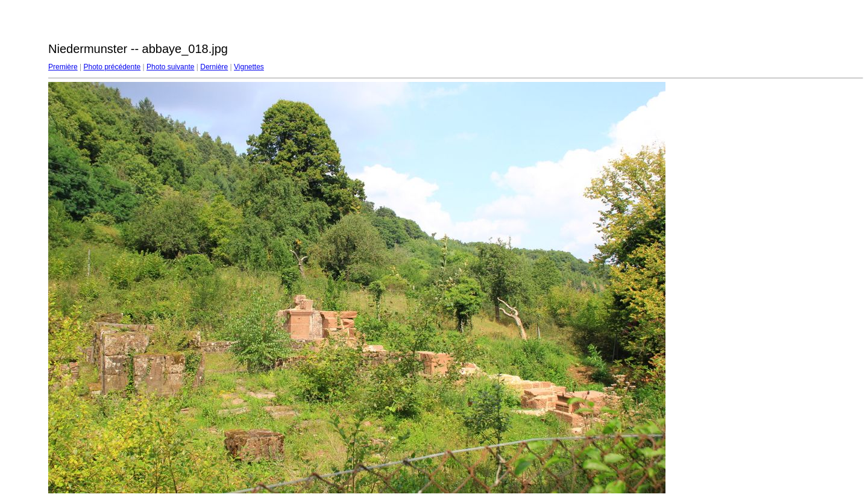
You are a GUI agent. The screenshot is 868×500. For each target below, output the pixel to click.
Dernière (214, 67)
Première (63, 67)
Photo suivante (170, 67)
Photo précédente (112, 67)
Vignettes (249, 67)
